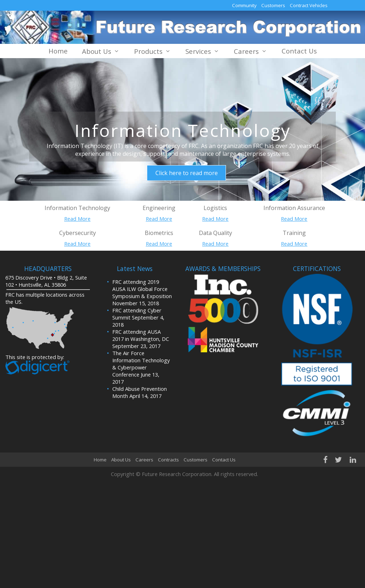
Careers (251, 51)
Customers (273, 5)
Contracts (168, 460)
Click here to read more (187, 173)
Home (58, 51)
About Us (101, 51)
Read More (77, 219)
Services (202, 51)
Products (153, 51)
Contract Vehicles (309, 5)
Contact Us (299, 51)
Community (244, 5)
